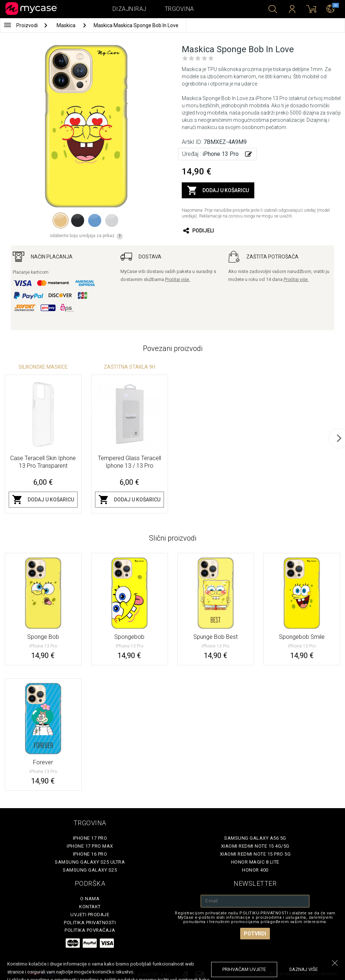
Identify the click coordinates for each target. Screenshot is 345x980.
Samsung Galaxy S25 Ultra (90, 862)
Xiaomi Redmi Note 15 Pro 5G (255, 854)
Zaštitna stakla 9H (130, 367)
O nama (90, 899)
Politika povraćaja (90, 930)
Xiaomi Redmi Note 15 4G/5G (255, 846)
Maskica (67, 25)
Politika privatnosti (90, 923)
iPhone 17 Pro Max (90, 846)
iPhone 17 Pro (90, 838)
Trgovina (179, 9)
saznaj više (303, 969)
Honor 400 (255, 870)
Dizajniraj (130, 9)
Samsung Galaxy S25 (90, 870)
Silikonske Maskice (43, 367)
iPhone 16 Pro (90, 854)
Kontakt (90, 907)
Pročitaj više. (178, 280)
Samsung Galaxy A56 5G (255, 838)
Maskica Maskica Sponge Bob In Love (136, 25)
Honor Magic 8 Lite (255, 862)
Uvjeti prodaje (90, 915)
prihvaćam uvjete (244, 969)
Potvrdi (255, 934)
